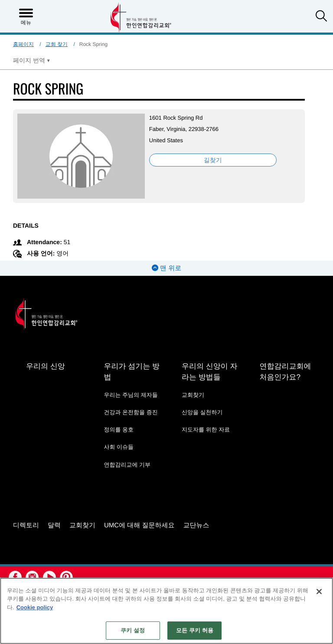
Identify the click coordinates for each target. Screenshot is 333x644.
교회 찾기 (57, 44)
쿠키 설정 (133, 630)
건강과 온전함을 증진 (131, 412)
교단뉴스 (196, 525)
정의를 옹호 (119, 430)
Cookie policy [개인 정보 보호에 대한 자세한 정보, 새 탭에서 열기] (35, 607)
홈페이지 (23, 44)
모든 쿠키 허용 (195, 630)
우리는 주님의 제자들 (131, 395)
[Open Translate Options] (32, 60)
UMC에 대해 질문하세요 (139, 525)
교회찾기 (193, 395)
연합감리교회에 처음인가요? (285, 372)
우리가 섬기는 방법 (131, 372)
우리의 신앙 (46, 366)
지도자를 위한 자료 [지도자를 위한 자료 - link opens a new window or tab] (206, 430)
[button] (321, 17)
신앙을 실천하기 (202, 412)
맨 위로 (166, 268)
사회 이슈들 (119, 447)
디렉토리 (26, 525)
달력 (54, 525)
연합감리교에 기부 (127, 465)
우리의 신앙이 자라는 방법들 (209, 372)
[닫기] (319, 592)
